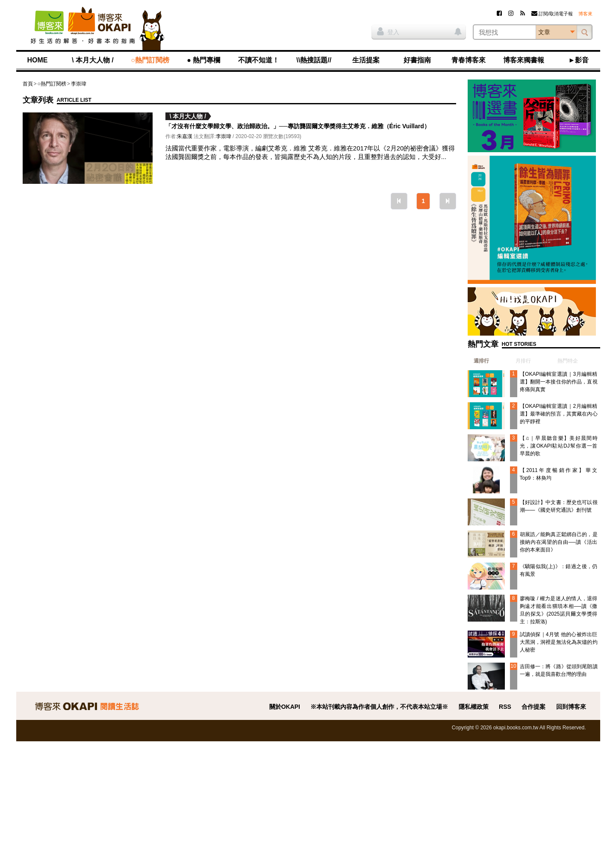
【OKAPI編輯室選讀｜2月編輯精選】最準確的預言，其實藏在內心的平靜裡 (559, 414)
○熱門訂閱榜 (150, 60)
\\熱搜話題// (314, 60)
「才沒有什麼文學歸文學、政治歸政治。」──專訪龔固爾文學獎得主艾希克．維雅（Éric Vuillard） (298, 126)
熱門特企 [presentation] (568, 361)
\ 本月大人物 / (93, 60)
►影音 (579, 60)
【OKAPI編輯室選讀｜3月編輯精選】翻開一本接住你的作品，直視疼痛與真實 (559, 382)
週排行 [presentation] (481, 361)
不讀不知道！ (259, 60)
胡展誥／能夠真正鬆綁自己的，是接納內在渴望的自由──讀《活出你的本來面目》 (559, 542)
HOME (38, 60)
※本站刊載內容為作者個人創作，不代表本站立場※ (379, 707)
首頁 (28, 84)
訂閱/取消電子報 (552, 14)
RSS (505, 707)
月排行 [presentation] (523, 361)
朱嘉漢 (185, 136)
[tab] (478, 361)
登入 (388, 31)
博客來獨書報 (524, 60)
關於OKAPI (285, 707)
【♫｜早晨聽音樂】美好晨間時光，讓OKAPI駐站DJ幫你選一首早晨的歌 (559, 446)
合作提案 (533, 707)
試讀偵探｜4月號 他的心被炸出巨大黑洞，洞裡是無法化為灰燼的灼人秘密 (559, 642)
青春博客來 (469, 60)
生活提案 (366, 60)
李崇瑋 (79, 84)
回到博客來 (571, 707)
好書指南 (417, 60)
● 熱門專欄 (203, 60)
